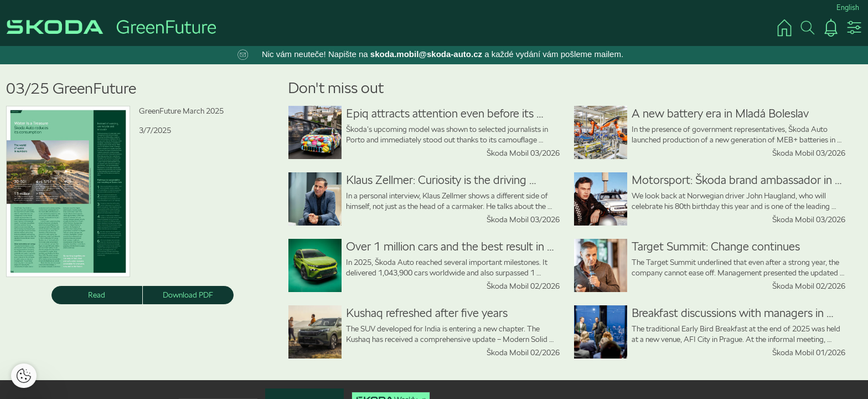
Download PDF (188, 295)
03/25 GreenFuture (71, 88)
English (848, 7)
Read (97, 295)
